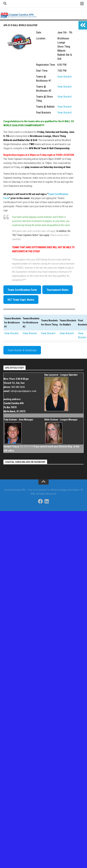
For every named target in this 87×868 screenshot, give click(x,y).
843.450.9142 (26, 447)
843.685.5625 (18, 387)
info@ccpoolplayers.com (23, 391)
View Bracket (64, 77)
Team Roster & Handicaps (22, 350)
